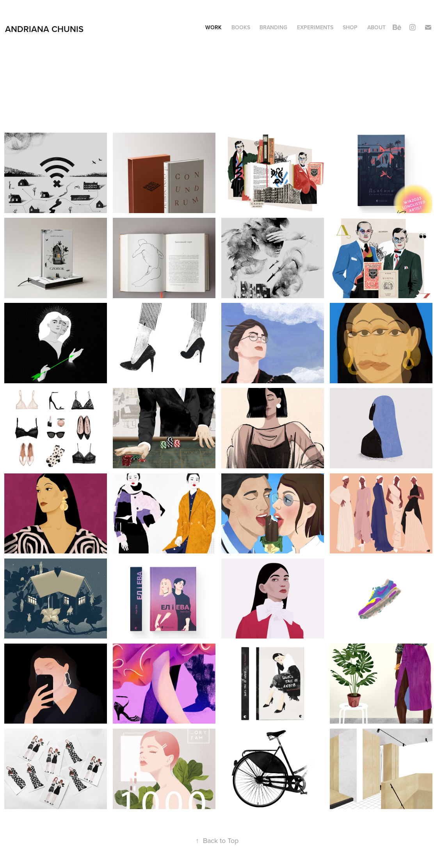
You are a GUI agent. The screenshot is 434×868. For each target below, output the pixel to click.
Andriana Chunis (44, 29)
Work (213, 27)
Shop (350, 27)
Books (241, 27)
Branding (273, 27)
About (376, 27)
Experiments (315, 27)
